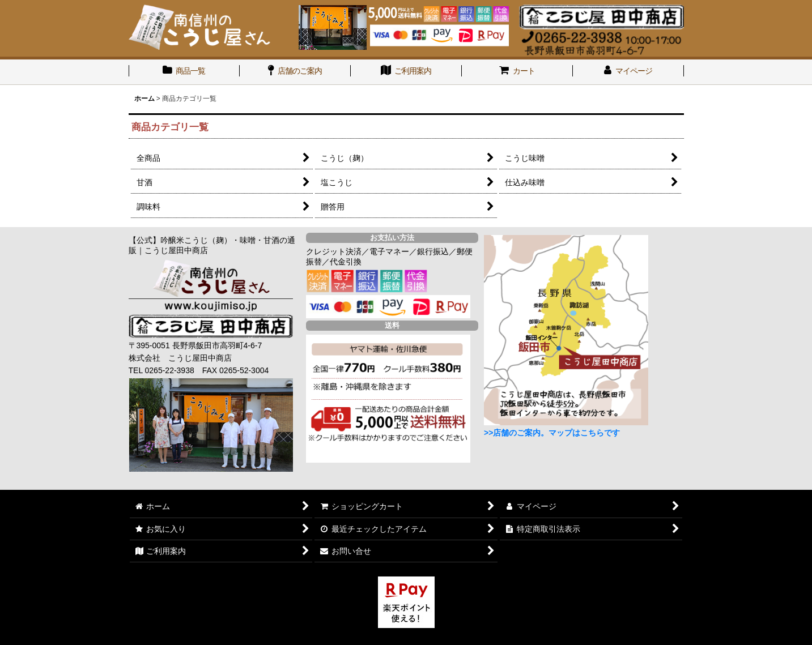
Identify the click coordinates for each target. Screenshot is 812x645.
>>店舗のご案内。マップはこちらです (552, 433)
